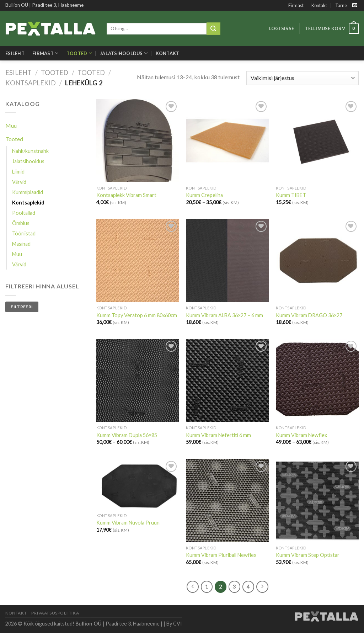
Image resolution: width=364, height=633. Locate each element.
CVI (178, 624)
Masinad (21, 244)
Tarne (341, 5)
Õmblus (21, 223)
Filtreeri (22, 307)
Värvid (19, 182)
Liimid (18, 172)
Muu (11, 125)
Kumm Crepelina (204, 195)
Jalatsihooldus (124, 53)
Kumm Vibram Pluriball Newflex (221, 555)
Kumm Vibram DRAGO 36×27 (309, 315)
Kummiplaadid (28, 192)
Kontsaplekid (31, 83)
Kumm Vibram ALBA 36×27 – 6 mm (224, 315)
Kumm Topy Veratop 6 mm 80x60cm (137, 315)
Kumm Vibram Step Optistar (308, 555)
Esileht (15, 53)
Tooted (79, 53)
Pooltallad (24, 213)
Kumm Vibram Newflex (301, 435)
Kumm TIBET (291, 195)
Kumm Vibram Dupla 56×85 (127, 435)
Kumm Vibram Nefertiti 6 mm (218, 435)
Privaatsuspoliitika (55, 613)
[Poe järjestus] (303, 78)
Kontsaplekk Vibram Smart (126, 195)
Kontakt (319, 5)
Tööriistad (24, 233)
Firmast (296, 5)
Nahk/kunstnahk (30, 151)
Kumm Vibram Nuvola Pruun (128, 523)
